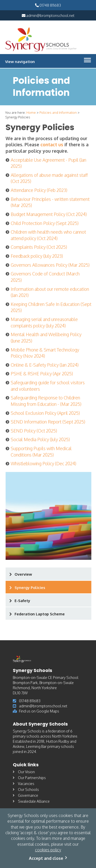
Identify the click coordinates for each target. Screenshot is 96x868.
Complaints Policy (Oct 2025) (39, 247)
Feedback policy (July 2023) (37, 256)
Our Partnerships (29, 778)
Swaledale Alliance (31, 801)
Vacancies (24, 783)
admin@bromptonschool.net (48, 15)
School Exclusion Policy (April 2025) (46, 413)
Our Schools (26, 789)
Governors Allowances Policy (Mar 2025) (51, 265)
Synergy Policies (30, 587)
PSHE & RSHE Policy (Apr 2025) (42, 374)
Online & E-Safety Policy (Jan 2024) (45, 365)
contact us (52, 144)
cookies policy (48, 850)
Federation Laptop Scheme (40, 614)
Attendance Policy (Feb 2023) (40, 190)
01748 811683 (48, 5)
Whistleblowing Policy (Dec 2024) (44, 463)
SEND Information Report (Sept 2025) (49, 422)
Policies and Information (58, 112)
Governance (25, 795)
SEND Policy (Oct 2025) (34, 431)
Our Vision (24, 772)
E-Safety (23, 601)
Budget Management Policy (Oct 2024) (49, 214)
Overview (24, 574)
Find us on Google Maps (36, 711)
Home (31, 112)
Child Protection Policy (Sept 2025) (45, 223)
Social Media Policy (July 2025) (41, 439)
